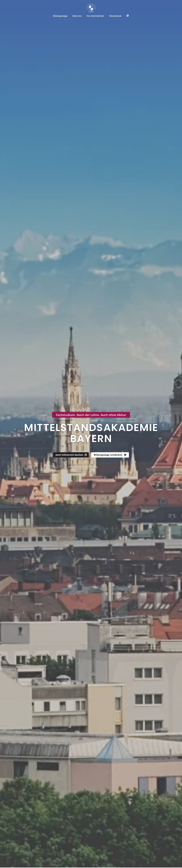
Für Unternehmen (95, 16)
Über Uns (77, 16)
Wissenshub (115, 16)
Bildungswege (60, 16)
